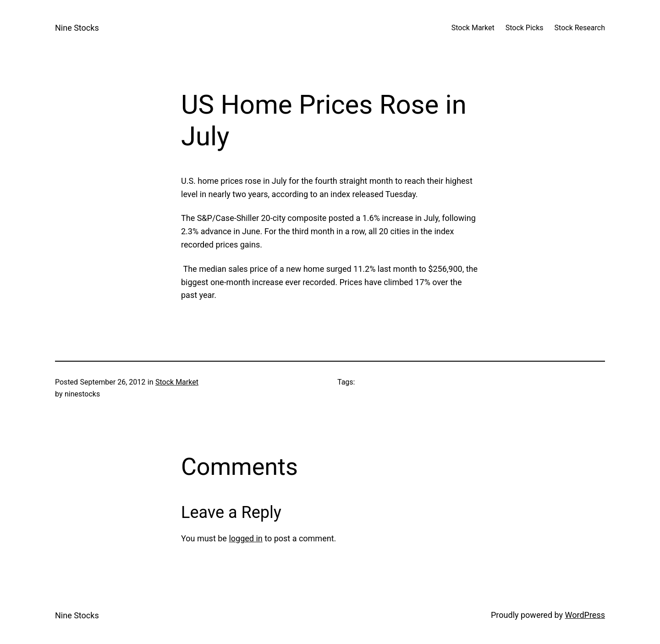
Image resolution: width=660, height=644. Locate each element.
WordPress (585, 615)
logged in (245, 538)
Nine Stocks (77, 28)
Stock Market (177, 382)
